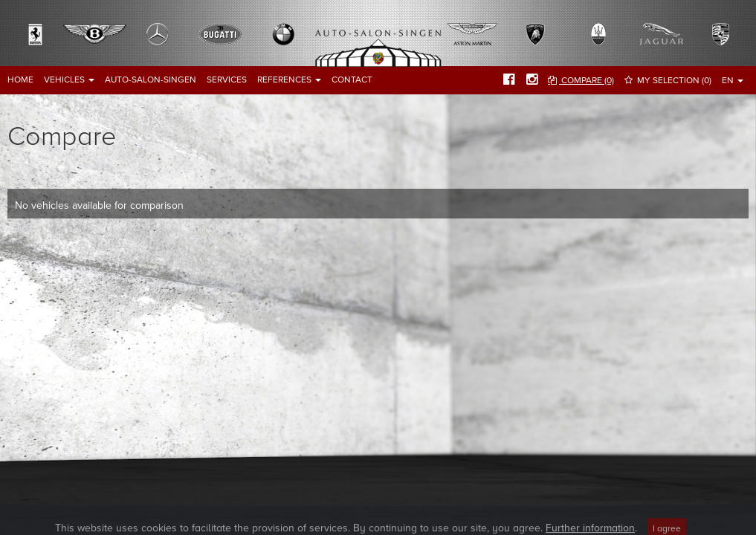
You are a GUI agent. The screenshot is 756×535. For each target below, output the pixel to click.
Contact (352, 80)
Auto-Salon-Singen (151, 80)
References (289, 80)
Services (227, 80)
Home (20, 80)
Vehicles (69, 80)
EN (733, 80)
